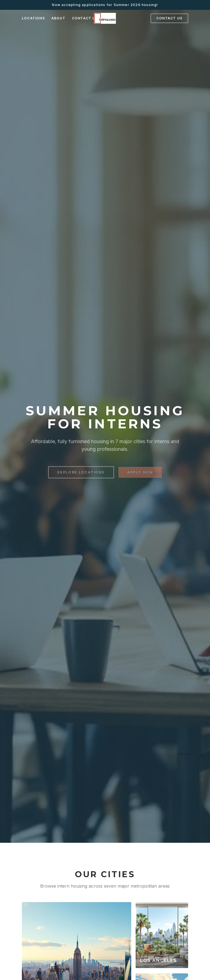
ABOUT (58, 18)
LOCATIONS (33, 18)
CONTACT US (85, 18)
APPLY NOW (140, 474)
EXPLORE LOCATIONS (81, 474)
